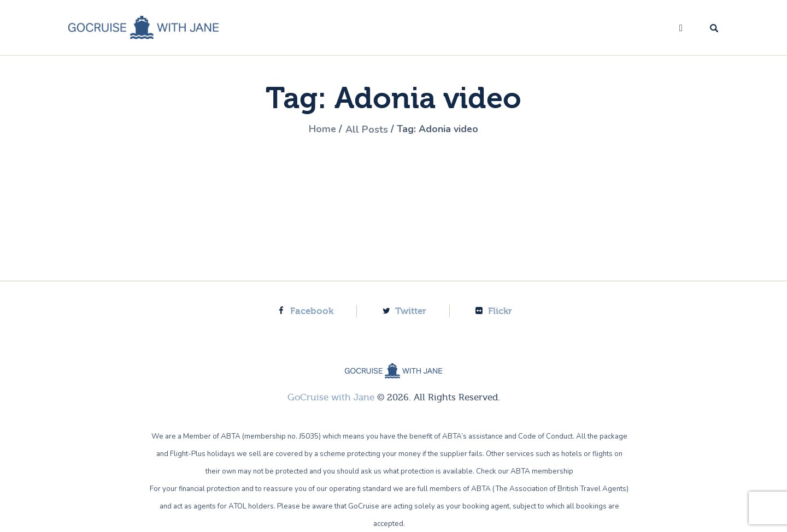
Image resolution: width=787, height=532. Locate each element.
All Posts (367, 129)
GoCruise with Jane (331, 397)
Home (322, 129)
